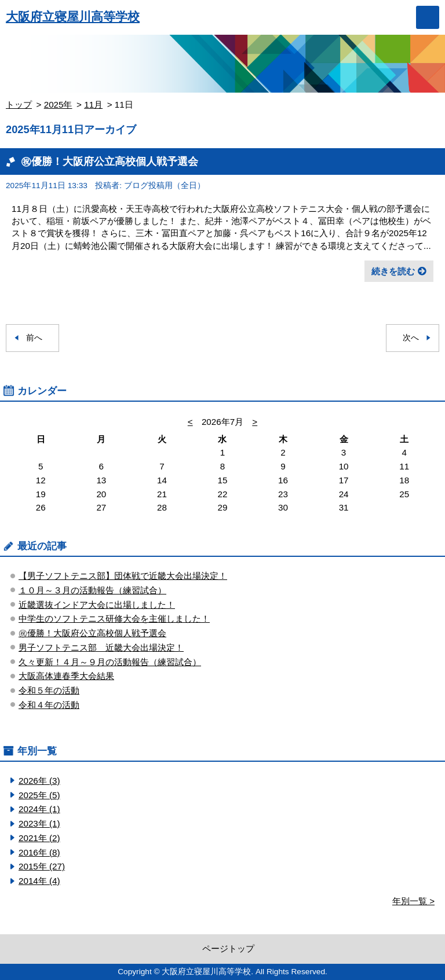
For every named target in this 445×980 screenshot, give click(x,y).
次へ (411, 338)
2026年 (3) (39, 781)
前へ (34, 338)
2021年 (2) (39, 838)
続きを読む (393, 271)
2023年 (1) (39, 823)
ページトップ (228, 948)
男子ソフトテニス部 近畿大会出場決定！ (101, 647)
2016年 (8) (39, 852)
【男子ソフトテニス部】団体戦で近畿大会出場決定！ (123, 576)
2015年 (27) (42, 866)
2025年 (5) (39, 795)
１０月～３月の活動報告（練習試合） (92, 590)
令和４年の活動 (49, 705)
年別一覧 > (413, 901)
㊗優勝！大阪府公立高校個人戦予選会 (110, 161)
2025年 (58, 104)
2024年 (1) (39, 809)
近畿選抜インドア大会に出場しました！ (97, 605)
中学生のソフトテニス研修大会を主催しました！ (114, 619)
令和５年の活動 (49, 690)
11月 (93, 104)
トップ (19, 104)
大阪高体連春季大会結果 (66, 676)
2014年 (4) (39, 881)
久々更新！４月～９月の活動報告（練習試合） (110, 662)
